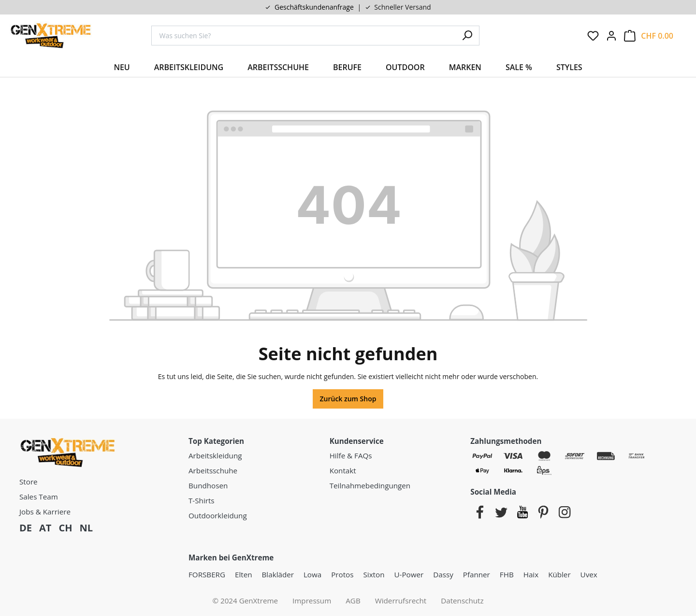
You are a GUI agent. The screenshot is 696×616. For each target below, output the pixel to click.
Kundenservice (357, 441)
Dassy (443, 574)
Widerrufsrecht (401, 601)
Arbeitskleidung (215, 455)
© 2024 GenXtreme (245, 601)
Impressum (312, 601)
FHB (507, 574)
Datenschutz (462, 601)
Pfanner (477, 574)
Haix (531, 574)
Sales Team (39, 497)
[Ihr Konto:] (611, 36)
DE (26, 528)
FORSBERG (207, 574)
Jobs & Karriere (45, 512)
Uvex (589, 574)
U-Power (409, 574)
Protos (342, 574)
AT (45, 528)
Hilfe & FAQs (351, 455)
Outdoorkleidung (218, 515)
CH (65, 528)
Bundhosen (208, 485)
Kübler (559, 574)
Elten (244, 574)
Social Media (493, 492)
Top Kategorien (216, 441)
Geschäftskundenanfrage (314, 7)
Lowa (312, 574)
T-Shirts (202, 500)
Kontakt (343, 470)
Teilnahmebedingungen (370, 485)
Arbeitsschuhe (213, 470)
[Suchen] (467, 36)
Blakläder (278, 574)
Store (29, 482)
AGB (353, 601)
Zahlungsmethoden (506, 441)
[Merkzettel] (593, 36)
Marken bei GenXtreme (231, 557)
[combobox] (304, 36)
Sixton (374, 574)
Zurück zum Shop (348, 399)
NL (86, 528)
